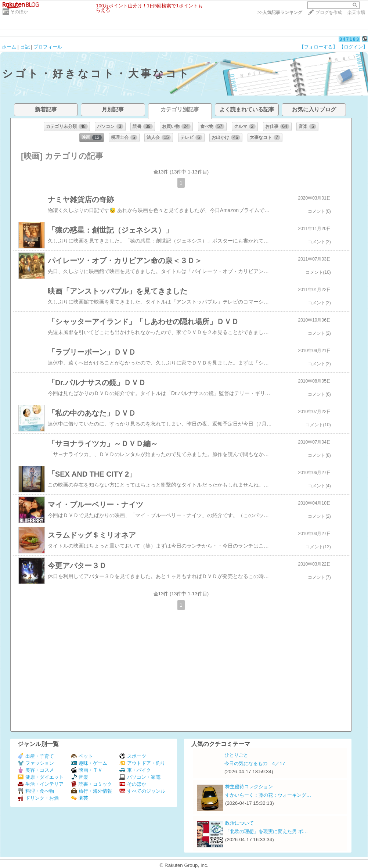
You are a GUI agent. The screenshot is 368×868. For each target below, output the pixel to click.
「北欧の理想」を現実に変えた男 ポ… (266, 831)
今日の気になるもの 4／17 (255, 763)
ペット (82, 756)
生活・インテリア (41, 784)
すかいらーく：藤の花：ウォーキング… (268, 795)
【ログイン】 (353, 47)
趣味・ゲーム (89, 763)
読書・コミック (91, 784)
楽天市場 (356, 12)
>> (280, 12)
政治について (239, 823)
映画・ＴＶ (87, 770)
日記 (25, 47)
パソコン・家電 (140, 777)
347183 (349, 39)
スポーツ (133, 756)
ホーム (9, 47)
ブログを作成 (329, 12)
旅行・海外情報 (91, 791)
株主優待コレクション (249, 787)
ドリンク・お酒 (38, 798)
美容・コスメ (36, 770)
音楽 (80, 777)
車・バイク (135, 770)
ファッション (36, 763)
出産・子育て (36, 756)
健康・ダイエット (41, 777)
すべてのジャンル (142, 791)
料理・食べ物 (36, 791)
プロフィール (48, 47)
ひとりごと (236, 755)
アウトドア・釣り (142, 763)
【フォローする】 (318, 47)
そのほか (19, 12)
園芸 (80, 798)
